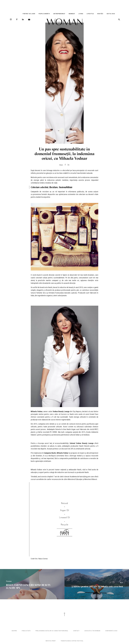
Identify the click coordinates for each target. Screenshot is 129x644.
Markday (72, 14)
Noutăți (100, 14)
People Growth (44, 14)
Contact (76, 631)
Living (81, 14)
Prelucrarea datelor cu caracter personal (52, 631)
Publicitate (26, 631)
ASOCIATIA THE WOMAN (92, 631)
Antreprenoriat (59, 14)
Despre (14, 631)
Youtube (29, 20)
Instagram (11, 19)
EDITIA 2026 (111, 14)
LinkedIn (23, 19)
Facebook (17, 19)
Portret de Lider (29, 14)
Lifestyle (90, 14)
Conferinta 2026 (111, 631)
